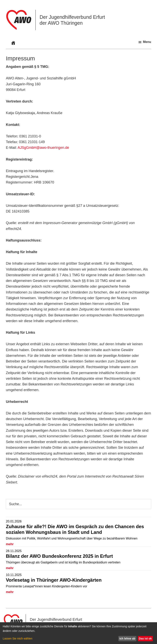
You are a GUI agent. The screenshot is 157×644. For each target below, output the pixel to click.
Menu (147, 42)
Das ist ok (145, 639)
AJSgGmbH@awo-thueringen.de (43, 148)
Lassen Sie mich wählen (18, 639)
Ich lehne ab (127, 639)
